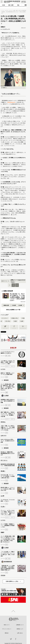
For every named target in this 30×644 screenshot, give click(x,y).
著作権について (20, 629)
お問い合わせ (20, 633)
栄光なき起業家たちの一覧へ (14, 310)
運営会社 (7, 633)
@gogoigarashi (11, 102)
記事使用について (20, 625)
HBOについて (7, 625)
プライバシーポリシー (7, 629)
